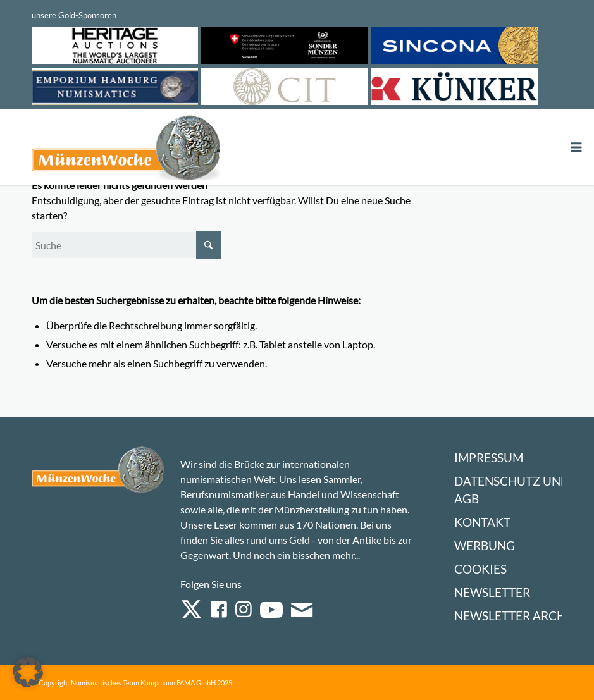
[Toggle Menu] (576, 148)
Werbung (485, 545)
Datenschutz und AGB (512, 490)
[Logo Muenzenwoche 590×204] (127, 150)
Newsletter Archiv (516, 616)
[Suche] (127, 245)
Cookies (480, 569)
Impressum (489, 457)
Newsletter (492, 592)
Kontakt (482, 522)
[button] (28, 672)
